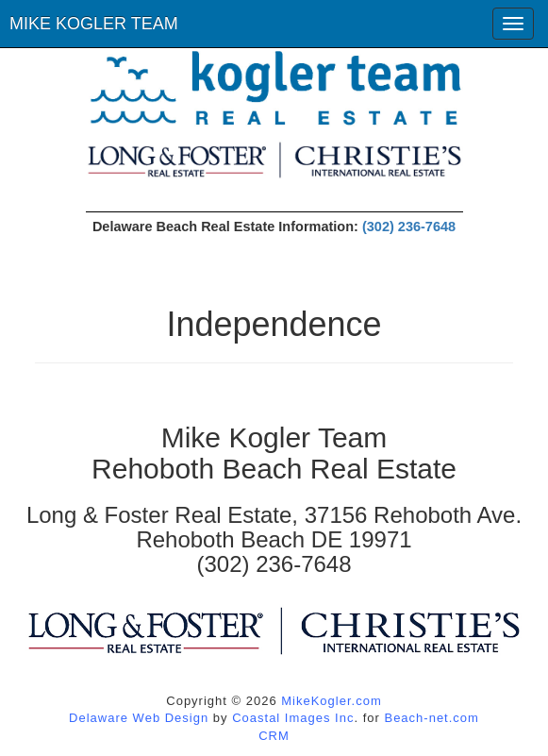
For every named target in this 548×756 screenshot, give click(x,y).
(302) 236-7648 (409, 227)
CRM (274, 736)
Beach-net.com (431, 718)
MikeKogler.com (331, 701)
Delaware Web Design (139, 718)
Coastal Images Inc (293, 718)
